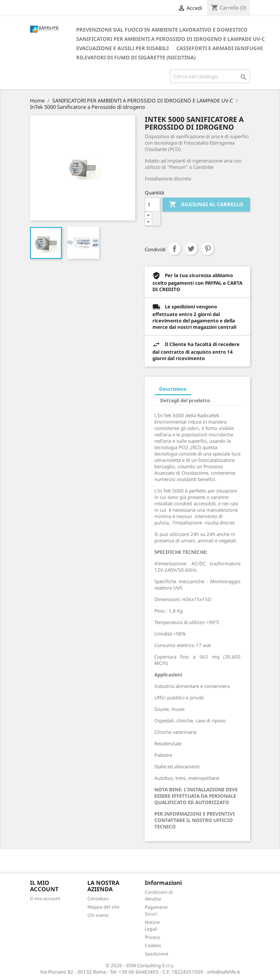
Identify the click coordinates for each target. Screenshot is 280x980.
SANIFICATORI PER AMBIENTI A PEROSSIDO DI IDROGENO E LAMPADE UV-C (170, 39)
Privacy (152, 937)
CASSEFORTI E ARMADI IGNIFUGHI (220, 48)
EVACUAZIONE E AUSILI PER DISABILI (122, 48)
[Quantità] (152, 205)
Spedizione (157, 954)
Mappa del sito (103, 907)
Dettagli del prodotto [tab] (185, 400)
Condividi (174, 249)
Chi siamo (98, 915)
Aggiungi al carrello (206, 205)
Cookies (153, 945)
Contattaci (98, 898)
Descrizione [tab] (173, 389)
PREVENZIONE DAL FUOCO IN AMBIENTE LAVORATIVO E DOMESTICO (162, 30)
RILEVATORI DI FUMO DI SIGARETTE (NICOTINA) (136, 57)
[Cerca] (210, 76)
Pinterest (208, 249)
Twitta (191, 249)
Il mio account (45, 898)
